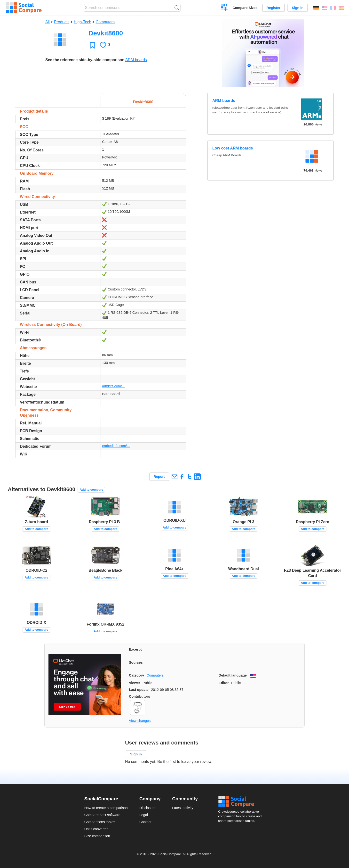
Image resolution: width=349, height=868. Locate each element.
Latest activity (183, 808)
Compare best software (102, 815)
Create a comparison (225, 8)
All (48, 22)
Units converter (96, 829)
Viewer (135, 683)
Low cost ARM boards (233, 148)
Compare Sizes (245, 8)
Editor (224, 683)
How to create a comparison (106, 808)
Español (341, 8)
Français (333, 8)
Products (62, 22)
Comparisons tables (100, 822)
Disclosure (147, 808)
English (325, 8)
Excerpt (135, 649)
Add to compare (91, 490)
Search (177, 8)
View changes (140, 721)
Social (241, 802)
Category (136, 675)
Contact (145, 822)
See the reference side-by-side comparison (85, 60)
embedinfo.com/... (116, 446)
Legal (144, 815)
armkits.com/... (113, 386)
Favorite (92, 45)
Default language (233, 675)
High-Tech (82, 22)
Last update (139, 690)
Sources (136, 662)
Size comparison (97, 836)
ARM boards (136, 60)
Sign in (298, 8)
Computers (105, 22)
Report (159, 477)
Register (274, 8)
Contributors (139, 696)
